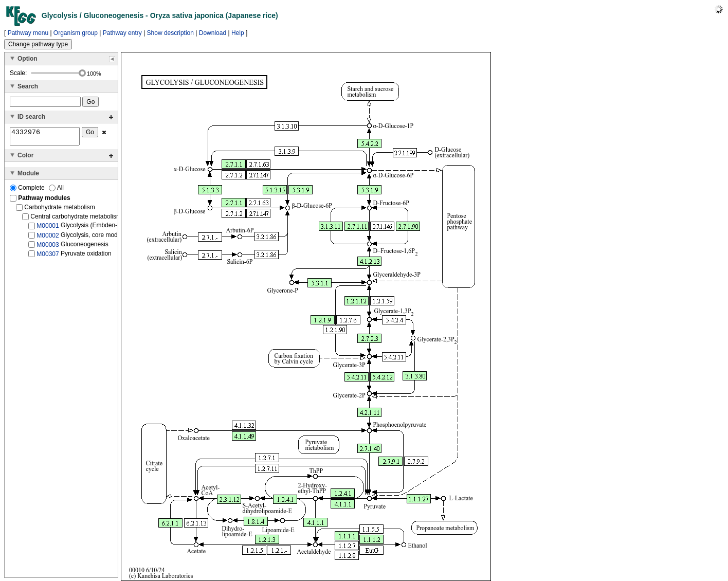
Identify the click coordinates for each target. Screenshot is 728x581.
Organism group (76, 33)
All (56, 191)
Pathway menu (28, 33)
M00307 (48, 257)
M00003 (48, 248)
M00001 (48, 229)
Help (238, 33)
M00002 (48, 238)
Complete (28, 191)
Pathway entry (122, 33)
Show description (170, 33)
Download (213, 33)
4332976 (45, 138)
